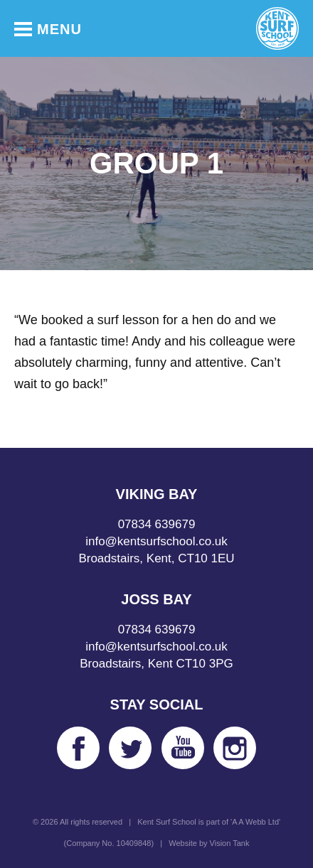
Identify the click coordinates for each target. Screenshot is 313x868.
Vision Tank (230, 843)
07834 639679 (157, 524)
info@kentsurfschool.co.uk (156, 541)
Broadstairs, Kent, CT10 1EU (156, 558)
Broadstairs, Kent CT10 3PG (156, 664)
